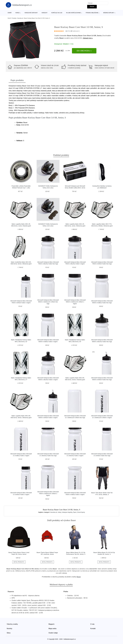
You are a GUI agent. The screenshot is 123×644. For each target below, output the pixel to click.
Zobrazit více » (88, 38)
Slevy (9, 633)
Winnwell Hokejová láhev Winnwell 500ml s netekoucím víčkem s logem (75, 302)
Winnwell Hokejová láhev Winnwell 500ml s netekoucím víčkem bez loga (48, 302)
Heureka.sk (20, 18)
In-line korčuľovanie (73, 13)
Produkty (14, 18)
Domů (10, 13)
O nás (92, 624)
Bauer (62, 38)
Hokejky (45, 13)
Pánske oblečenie (92, 13)
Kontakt (93, 629)
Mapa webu (53, 629)
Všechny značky (12, 624)
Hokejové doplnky (31, 13)
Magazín (51, 624)
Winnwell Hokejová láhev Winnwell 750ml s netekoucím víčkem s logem (48, 494)
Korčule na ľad (57, 13)
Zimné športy (81, 512)
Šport (75, 512)
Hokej (18, 13)
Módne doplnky (109, 13)
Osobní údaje (53, 633)
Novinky (9, 629)
